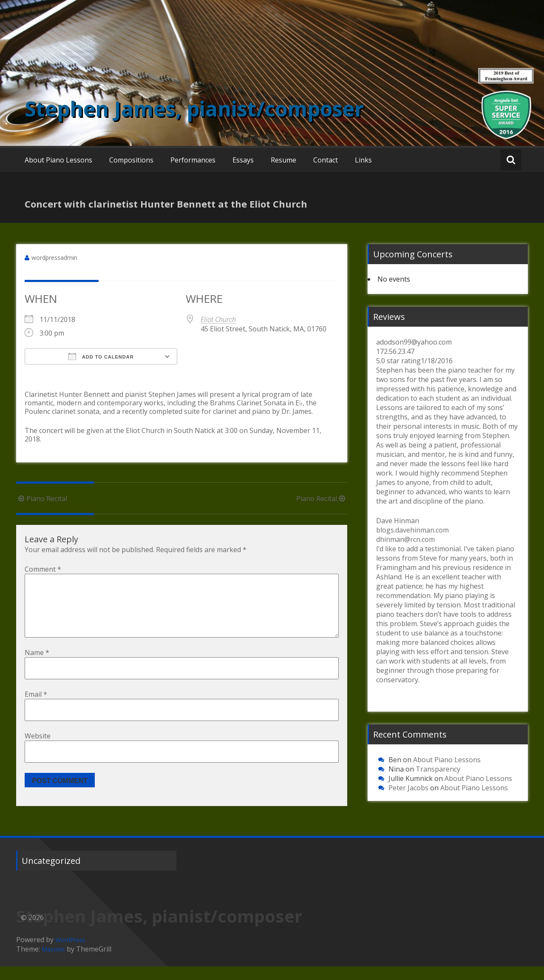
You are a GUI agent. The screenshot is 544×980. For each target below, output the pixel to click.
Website (38, 749)
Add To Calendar (101, 356)
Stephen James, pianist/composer (194, 109)
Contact (326, 160)
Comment (43, 569)
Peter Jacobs (408, 788)
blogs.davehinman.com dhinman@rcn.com (412, 535)
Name (37, 666)
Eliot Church (218, 319)
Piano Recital (42, 499)
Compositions (131, 160)
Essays (243, 160)
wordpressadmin (54, 258)
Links (363, 160)
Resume (283, 160)
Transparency (438, 769)
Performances (193, 160)
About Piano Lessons (58, 160)
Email (36, 708)
